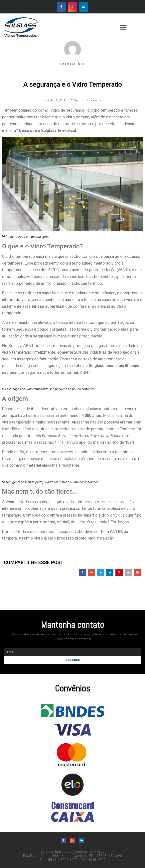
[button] (123, 27)
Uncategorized (94, 100)
